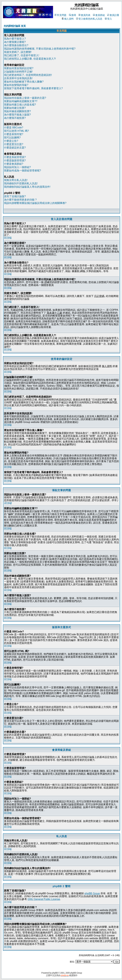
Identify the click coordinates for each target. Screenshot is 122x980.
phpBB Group (92, 893)
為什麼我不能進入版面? (17, 115)
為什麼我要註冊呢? (15, 42)
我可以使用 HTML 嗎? (16, 131)
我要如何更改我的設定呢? (19, 68)
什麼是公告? (11, 141)
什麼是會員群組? (14, 164)
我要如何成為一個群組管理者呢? (22, 171)
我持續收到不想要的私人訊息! (21, 183)
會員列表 (84, 15)
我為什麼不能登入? (15, 39)
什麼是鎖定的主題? (15, 148)
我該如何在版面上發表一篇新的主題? (25, 98)
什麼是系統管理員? (15, 157)
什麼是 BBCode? (14, 128)
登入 (108, 19)
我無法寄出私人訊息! (16, 180)
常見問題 (60, 15)
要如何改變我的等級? (16, 85)
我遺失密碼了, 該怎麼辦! (18, 52)
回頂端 (8, 238)
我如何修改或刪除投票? (17, 111)
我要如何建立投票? (15, 108)
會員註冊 (113, 15)
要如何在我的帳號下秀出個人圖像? (24, 82)
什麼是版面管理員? (15, 160)
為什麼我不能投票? (15, 118)
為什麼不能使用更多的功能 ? (20, 200)
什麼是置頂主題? (14, 144)
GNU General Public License (44, 899)
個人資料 (68, 19)
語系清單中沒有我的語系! (18, 78)
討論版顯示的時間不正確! (18, 72)
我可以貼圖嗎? (12, 138)
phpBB (55, 973)
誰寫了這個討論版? (15, 196)
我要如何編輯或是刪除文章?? (21, 101)
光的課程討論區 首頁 (15, 26)
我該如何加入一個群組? (17, 167)
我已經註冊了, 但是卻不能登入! (22, 55)
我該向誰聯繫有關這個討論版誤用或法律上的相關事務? (35, 203)
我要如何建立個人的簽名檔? (20, 105)
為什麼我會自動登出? (16, 45)
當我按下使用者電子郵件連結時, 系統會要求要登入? (33, 88)
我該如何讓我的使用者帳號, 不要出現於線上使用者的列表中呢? (40, 49)
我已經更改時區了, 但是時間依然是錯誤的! (28, 75)
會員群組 (99, 15)
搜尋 (73, 15)
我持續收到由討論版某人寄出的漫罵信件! (27, 187)
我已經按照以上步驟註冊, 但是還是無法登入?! (30, 59)
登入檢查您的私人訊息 (89, 19)
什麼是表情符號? (14, 134)
